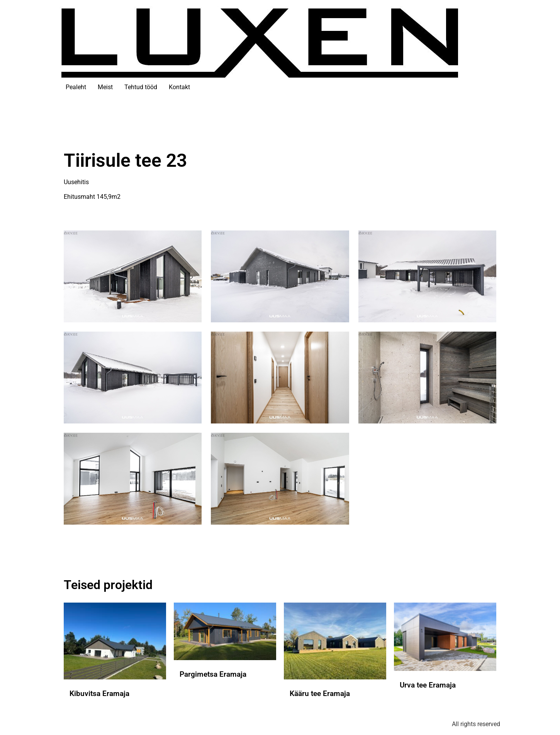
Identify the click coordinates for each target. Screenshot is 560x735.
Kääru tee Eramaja (320, 694)
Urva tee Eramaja (428, 685)
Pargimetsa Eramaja (213, 674)
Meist (105, 87)
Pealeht (76, 87)
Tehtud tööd (141, 87)
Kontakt (179, 87)
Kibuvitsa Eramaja (99, 694)
